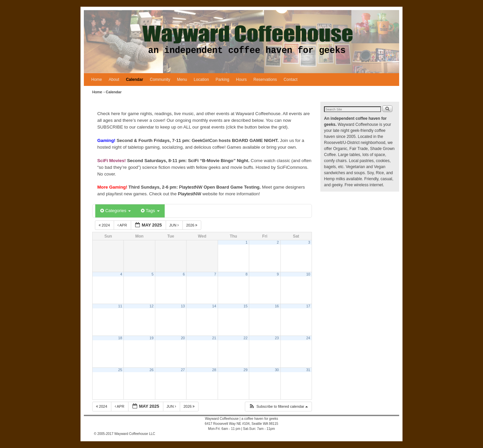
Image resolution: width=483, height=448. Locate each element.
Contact (291, 80)
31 (308, 370)
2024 (105, 225)
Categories (116, 211)
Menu (182, 80)
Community (160, 80)
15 (246, 306)
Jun (175, 225)
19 (152, 338)
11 (120, 306)
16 (277, 306)
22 (246, 338)
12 (152, 306)
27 (183, 370)
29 (246, 370)
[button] (278, 407)
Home (97, 80)
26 (152, 370)
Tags (150, 211)
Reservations (265, 80)
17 (308, 306)
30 (277, 370)
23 (277, 338)
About (114, 80)
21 (214, 338)
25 (120, 370)
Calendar (134, 80)
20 (183, 338)
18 (120, 338)
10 (308, 274)
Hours (241, 80)
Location (201, 80)
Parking (223, 80)
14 (214, 306)
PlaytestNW (191, 187)
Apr (123, 225)
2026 (192, 225)
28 (214, 370)
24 (308, 338)
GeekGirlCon (205, 140)
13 (183, 306)
